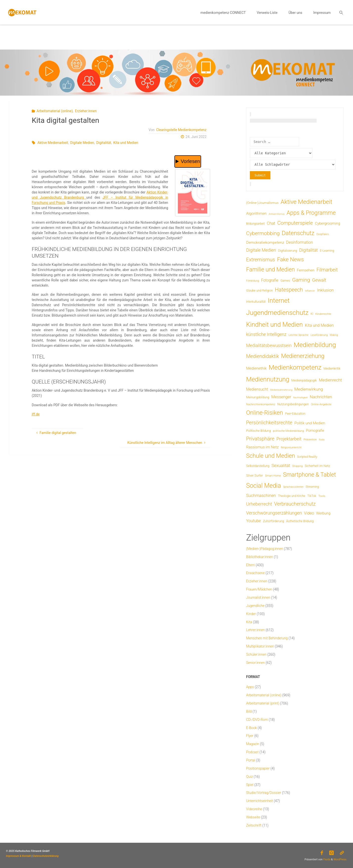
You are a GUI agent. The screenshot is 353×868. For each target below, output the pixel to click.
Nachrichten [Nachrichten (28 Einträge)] (321, 397)
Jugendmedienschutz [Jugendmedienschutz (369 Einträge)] (277, 313)
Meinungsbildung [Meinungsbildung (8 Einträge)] (258, 397)
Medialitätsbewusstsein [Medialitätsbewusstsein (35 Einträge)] (269, 346)
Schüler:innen (256, 654)
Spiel (250, 785)
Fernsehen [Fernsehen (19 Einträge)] (306, 270)
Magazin (253, 744)
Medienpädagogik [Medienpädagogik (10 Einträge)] (304, 380)
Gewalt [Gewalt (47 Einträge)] (319, 280)
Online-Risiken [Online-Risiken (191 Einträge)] (265, 413)
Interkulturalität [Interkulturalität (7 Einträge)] (256, 302)
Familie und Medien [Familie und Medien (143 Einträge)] (271, 270)
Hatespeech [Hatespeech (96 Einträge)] (289, 290)
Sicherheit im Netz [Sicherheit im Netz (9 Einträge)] (318, 466)
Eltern (250, 565)
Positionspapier (258, 768)
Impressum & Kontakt (19, 856)
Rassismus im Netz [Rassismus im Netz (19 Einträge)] (262, 447)
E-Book (251, 728)
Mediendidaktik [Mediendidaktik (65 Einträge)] (263, 356)
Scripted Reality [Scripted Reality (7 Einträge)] (307, 457)
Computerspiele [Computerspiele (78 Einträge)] (295, 223)
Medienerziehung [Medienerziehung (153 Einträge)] (303, 356)
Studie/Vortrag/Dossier (264, 793)
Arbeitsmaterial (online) (55, 111)
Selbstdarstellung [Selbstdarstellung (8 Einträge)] (258, 466)
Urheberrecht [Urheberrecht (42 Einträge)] (259, 504)
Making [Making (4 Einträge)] (334, 335)
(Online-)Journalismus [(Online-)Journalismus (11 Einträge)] (262, 203)
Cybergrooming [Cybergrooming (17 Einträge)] (328, 223)
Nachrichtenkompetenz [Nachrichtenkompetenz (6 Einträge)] (261, 404)
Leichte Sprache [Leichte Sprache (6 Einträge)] (298, 335)
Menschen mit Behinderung (267, 638)
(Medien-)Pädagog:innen (265, 549)
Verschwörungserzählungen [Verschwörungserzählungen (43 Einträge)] (274, 513)
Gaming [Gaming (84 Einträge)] (301, 280)
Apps (250, 687)
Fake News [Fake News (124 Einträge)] (290, 259)
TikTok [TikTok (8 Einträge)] (312, 496)
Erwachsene (255, 573)
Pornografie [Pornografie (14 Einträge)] (315, 431)
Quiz (249, 777)
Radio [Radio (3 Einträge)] (322, 440)
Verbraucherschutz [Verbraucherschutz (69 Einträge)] (295, 504)
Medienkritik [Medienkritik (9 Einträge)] (332, 368)
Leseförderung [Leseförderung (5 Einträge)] (319, 335)
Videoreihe (254, 809)
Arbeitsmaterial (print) (263, 703)
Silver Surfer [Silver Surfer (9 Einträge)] (255, 475)
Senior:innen (255, 663)
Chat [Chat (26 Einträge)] (271, 223)
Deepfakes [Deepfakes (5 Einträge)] (323, 234)
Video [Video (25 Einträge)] (309, 513)
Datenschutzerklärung (46, 856)
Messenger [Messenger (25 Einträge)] (281, 397)
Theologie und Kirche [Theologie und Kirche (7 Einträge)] (292, 496)
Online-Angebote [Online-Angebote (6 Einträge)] (321, 404)
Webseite (253, 817)
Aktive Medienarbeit (53, 143)
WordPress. (340, 859)
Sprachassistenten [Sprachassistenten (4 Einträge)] (293, 487)
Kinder (251, 614)
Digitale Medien (82, 143)
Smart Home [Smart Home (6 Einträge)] (273, 476)
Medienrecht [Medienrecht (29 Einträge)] (330, 380)
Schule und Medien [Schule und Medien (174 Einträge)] (271, 456)
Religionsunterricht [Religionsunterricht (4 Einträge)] (291, 448)
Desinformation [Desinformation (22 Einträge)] (300, 242)
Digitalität (104, 143)
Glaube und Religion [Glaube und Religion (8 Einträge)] (259, 290)
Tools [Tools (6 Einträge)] (322, 496)
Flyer (250, 736)
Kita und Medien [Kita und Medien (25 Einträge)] (319, 325)
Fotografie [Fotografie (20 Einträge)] (270, 280)
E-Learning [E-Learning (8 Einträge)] (327, 251)
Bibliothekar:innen (260, 557)
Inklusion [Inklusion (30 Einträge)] (325, 290)
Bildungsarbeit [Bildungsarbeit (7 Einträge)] (255, 224)
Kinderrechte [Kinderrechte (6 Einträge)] (323, 314)
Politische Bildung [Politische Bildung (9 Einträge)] (259, 431)
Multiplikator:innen (260, 646)
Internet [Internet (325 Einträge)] (279, 300)
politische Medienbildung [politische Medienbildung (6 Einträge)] (288, 431)
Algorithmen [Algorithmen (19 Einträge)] (256, 214)
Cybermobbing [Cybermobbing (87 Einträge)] (263, 233)
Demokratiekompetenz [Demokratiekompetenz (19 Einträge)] (265, 243)
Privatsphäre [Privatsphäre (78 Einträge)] (260, 439)
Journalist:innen (258, 597)
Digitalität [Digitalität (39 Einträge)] (309, 250)
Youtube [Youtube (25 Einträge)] (254, 521)
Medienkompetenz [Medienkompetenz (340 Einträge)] (295, 367)
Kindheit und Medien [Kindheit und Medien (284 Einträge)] (274, 325)
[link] (341, 12)
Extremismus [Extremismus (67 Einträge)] (260, 260)
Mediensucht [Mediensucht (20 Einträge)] (257, 389)
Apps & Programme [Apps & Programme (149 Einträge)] (311, 213)
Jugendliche (255, 606)
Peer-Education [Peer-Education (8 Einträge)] (295, 414)
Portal (251, 760)
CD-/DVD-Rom (257, 720)
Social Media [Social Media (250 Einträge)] (264, 486)
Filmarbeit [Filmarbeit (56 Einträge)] (327, 270)
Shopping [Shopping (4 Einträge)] (297, 466)
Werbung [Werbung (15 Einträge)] (323, 513)
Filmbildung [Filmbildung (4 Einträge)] (253, 281)
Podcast (252, 752)
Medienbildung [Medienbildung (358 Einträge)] (315, 345)
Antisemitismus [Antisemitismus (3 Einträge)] (277, 214)
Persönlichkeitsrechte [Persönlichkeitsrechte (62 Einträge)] (269, 423)
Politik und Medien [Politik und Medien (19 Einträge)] (310, 423)
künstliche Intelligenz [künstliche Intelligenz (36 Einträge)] (266, 334)
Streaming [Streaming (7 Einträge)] (312, 487)
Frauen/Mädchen (259, 589)
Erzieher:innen (86, 111)
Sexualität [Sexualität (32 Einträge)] (281, 465)
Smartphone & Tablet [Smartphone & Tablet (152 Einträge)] (309, 475)
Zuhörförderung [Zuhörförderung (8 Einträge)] (273, 521)
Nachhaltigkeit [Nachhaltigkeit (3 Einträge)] (300, 397)
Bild (249, 711)
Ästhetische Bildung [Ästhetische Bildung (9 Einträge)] (300, 521)
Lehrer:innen (255, 630)
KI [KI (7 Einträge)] (312, 314)
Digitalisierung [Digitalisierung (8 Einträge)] (288, 251)
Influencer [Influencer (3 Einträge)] (310, 291)
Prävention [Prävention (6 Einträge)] (310, 439)
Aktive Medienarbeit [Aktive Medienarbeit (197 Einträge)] (306, 202)
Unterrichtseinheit (259, 801)
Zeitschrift (254, 825)
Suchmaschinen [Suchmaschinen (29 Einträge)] (261, 495)
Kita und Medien (126, 143)
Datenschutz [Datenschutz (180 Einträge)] (298, 233)
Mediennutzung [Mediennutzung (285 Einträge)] (268, 379)
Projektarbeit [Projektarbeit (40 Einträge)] (289, 439)
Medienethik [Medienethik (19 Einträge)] (256, 368)
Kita (249, 622)
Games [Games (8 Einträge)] (285, 281)
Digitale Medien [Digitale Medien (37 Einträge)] (261, 250)
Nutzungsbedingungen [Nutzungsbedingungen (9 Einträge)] (293, 404)
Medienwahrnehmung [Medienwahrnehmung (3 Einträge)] (281, 390)
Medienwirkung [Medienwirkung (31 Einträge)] (309, 389)
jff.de (36, 414)
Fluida (327, 859)
